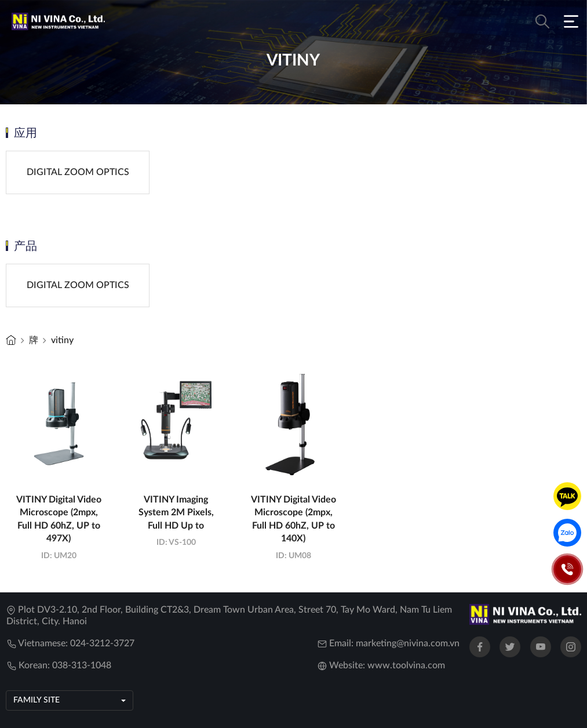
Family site (37, 700)
